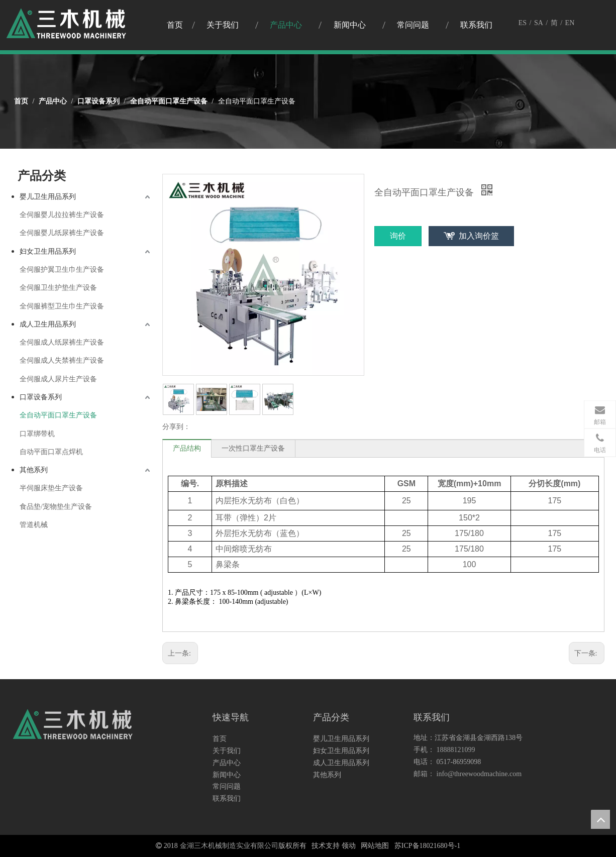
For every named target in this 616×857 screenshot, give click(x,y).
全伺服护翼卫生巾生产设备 (62, 270)
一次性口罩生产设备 (253, 448)
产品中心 (227, 763)
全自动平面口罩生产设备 (58, 415)
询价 (398, 236)
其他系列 (34, 470)
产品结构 (187, 448)
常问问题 (227, 786)
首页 (220, 739)
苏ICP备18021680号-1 (427, 846)
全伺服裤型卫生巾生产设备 (62, 306)
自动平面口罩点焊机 (51, 452)
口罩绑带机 (37, 434)
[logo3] (73, 727)
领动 (349, 846)
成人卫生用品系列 (48, 324)
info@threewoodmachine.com (479, 774)
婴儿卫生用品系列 (48, 197)
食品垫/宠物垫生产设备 (56, 507)
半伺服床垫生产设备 (51, 488)
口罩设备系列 (41, 397)
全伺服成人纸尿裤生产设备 (62, 342)
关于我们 (227, 751)
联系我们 (227, 798)
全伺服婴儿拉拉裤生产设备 (62, 215)
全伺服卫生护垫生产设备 (58, 288)
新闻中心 (227, 775)
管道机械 (34, 525)
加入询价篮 (479, 236)
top (600, 819)
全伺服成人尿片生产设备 (58, 379)
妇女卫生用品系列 (48, 251)
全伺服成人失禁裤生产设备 (62, 360)
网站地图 (375, 846)
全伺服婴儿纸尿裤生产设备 (62, 233)
